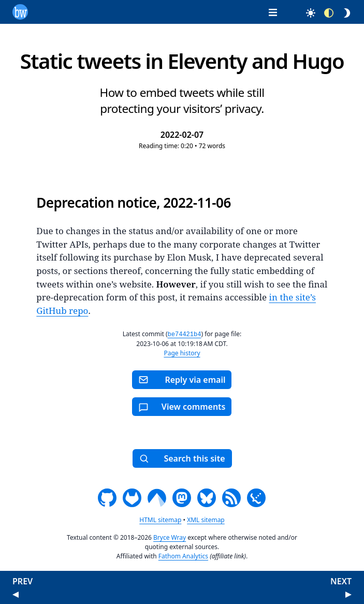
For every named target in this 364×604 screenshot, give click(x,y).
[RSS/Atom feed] (231, 497)
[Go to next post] (348, 594)
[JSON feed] (256, 497)
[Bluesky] (207, 497)
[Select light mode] (306, 13)
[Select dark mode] (343, 13)
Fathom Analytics (183, 556)
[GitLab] (132, 497)
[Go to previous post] (16, 594)
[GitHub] (107, 497)
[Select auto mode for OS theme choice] (324, 13)
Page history (182, 353)
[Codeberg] (157, 497)
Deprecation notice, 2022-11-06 (134, 203)
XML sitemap (206, 519)
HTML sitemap (160, 519)
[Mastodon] (182, 497)
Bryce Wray (170, 537)
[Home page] (20, 11)
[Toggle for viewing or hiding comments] (182, 406)
